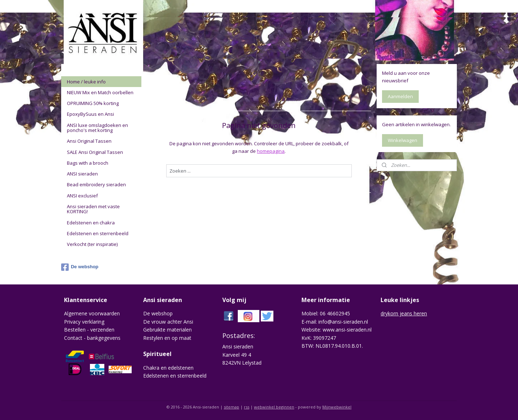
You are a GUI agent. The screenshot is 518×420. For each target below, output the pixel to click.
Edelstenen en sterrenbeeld (98, 233)
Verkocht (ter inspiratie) (92, 244)
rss (247, 407)
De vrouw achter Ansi (168, 322)
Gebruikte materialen (167, 330)
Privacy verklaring (84, 322)
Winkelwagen (403, 140)
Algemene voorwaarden (92, 313)
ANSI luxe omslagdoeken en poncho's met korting (97, 128)
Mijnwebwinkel (337, 407)
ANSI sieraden (82, 174)
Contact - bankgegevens (92, 338)
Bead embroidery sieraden (96, 184)
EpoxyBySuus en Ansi (90, 114)
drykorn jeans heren (404, 313)
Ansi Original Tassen (89, 141)
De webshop (80, 267)
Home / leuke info (86, 82)
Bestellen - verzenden (89, 330)
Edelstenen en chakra (91, 223)
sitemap (231, 407)
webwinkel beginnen (274, 407)
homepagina (271, 151)
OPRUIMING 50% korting (93, 103)
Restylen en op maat (167, 338)
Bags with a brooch (88, 163)
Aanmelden (400, 96)
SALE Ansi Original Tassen (95, 152)
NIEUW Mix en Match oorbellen (100, 92)
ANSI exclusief (82, 196)
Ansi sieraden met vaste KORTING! (93, 209)
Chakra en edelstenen (168, 368)
